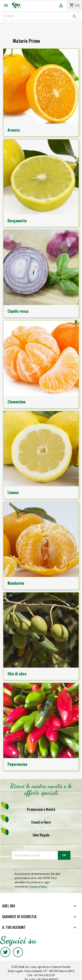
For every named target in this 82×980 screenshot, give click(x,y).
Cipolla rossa (18, 310)
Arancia (14, 130)
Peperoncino (17, 760)
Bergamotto (17, 220)
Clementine (17, 400)
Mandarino (16, 580)
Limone (13, 490)
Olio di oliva (17, 670)
